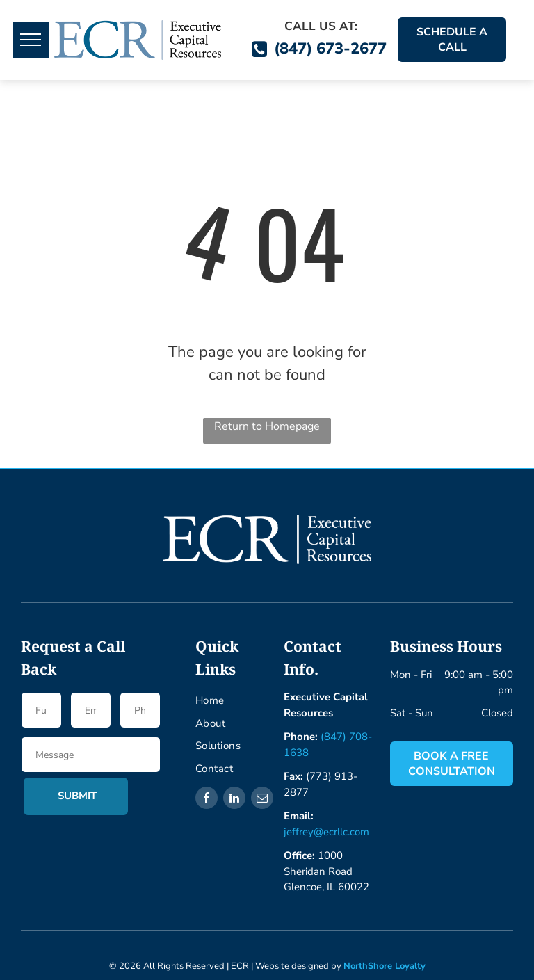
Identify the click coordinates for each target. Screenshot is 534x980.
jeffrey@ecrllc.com (326, 832)
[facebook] (207, 800)
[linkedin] (234, 800)
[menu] (31, 40)
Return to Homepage (267, 426)
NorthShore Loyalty (385, 966)
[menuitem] (249, 701)
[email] (262, 800)
